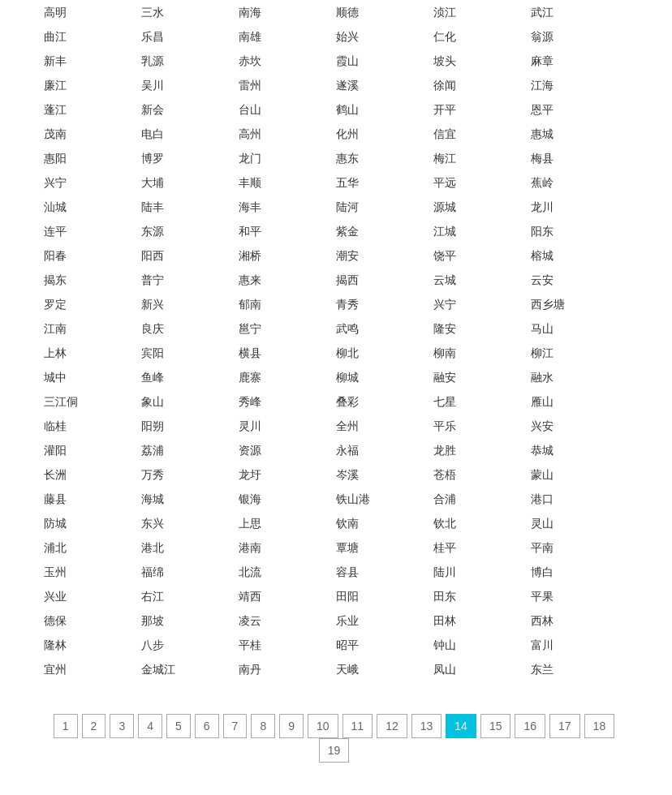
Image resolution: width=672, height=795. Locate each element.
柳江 (542, 353)
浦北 (55, 548)
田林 (445, 621)
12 (392, 726)
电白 (153, 134)
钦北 (445, 523)
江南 (55, 329)
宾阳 (153, 353)
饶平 (445, 256)
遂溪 (347, 85)
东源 (153, 231)
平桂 (250, 645)
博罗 (153, 158)
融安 (445, 377)
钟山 (445, 645)
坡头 (445, 61)
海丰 (250, 207)
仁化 (445, 37)
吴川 (153, 85)
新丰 (55, 61)
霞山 (347, 61)
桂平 (445, 548)
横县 (250, 353)
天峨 (347, 669)
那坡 (153, 621)
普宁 (153, 280)
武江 (542, 12)
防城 (55, 523)
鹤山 (347, 110)
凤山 (445, 669)
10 (323, 726)
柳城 (347, 377)
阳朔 (153, 426)
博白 (542, 572)
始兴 (347, 37)
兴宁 (55, 183)
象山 (153, 402)
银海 (250, 499)
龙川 (542, 207)
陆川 (445, 572)
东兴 (153, 523)
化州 (347, 134)
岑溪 (347, 475)
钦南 (347, 523)
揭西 (347, 280)
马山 (542, 329)
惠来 (250, 280)
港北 (153, 548)
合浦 (445, 499)
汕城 (55, 207)
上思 (250, 523)
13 (427, 726)
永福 (347, 450)
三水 (153, 12)
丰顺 (250, 183)
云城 (445, 280)
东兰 (542, 669)
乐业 (347, 621)
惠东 (347, 158)
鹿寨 (250, 377)
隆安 (445, 329)
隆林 (55, 645)
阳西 (153, 256)
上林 (55, 353)
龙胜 (445, 450)
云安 (542, 280)
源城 (445, 207)
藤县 (55, 499)
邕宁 (250, 329)
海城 (153, 499)
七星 (445, 402)
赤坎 (250, 61)
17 (565, 726)
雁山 (542, 402)
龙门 (250, 158)
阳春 (55, 256)
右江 (153, 596)
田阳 (347, 596)
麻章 (542, 61)
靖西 (250, 596)
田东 (445, 596)
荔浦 (153, 450)
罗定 (55, 304)
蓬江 (55, 110)
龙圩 (250, 475)
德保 (55, 621)
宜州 (55, 669)
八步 (153, 645)
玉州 (55, 572)
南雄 (250, 37)
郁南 (250, 304)
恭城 (542, 450)
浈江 (445, 12)
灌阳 (55, 450)
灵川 (250, 426)
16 (530, 726)
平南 (542, 548)
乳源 (153, 61)
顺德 (347, 12)
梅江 (445, 158)
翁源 (542, 37)
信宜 (445, 134)
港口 (542, 499)
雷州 (250, 85)
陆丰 (153, 207)
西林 (542, 621)
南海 (250, 12)
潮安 (347, 256)
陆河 (347, 207)
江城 (445, 231)
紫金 (347, 231)
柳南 (445, 353)
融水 (542, 377)
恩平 (542, 110)
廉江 (55, 85)
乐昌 (153, 37)
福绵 (153, 572)
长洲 (55, 475)
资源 (250, 450)
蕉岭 (542, 183)
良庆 (153, 329)
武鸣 (347, 329)
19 (334, 750)
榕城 (542, 256)
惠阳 (55, 158)
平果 (542, 596)
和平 (250, 231)
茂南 (55, 134)
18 (600, 726)
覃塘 (347, 548)
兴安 (542, 426)
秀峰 (250, 402)
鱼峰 (153, 377)
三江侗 (61, 402)
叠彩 (347, 402)
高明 (55, 12)
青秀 (347, 304)
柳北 (347, 353)
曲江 (55, 37)
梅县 (542, 158)
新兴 (153, 304)
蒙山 (542, 475)
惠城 (542, 134)
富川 (542, 645)
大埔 (153, 183)
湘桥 (250, 256)
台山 (250, 110)
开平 (445, 110)
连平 (55, 231)
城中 (55, 377)
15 (496, 726)
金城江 (158, 669)
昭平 (347, 645)
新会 (153, 110)
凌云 (250, 621)
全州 (347, 426)
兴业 (55, 596)
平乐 (445, 426)
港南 (250, 548)
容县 (347, 572)
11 (358, 726)
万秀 (153, 475)
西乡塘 (548, 304)
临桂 (55, 426)
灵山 (542, 523)
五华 (347, 183)
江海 (542, 85)
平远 (445, 183)
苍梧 (445, 475)
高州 (250, 134)
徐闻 (445, 85)
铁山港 (353, 499)
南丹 (250, 669)
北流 (250, 572)
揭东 (55, 280)
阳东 (542, 231)
